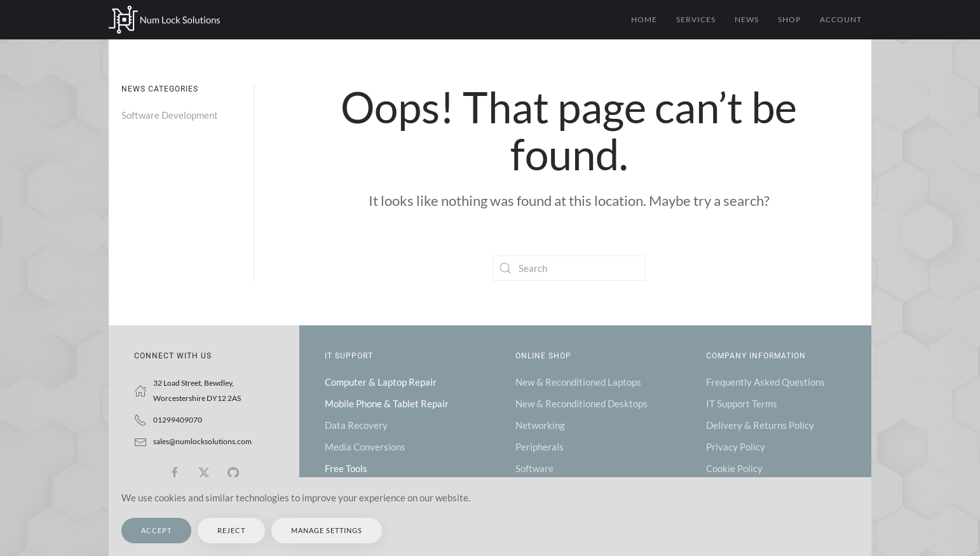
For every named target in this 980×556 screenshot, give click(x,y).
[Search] (569, 268)
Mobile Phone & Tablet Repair (387, 403)
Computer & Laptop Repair (381, 382)
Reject (231, 530)
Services (696, 19)
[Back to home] (164, 20)
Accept (156, 530)
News (747, 19)
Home (644, 19)
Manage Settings (327, 530)
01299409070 (178, 420)
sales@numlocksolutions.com (202, 441)
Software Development (170, 115)
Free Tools (346, 468)
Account (841, 19)
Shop (789, 19)
